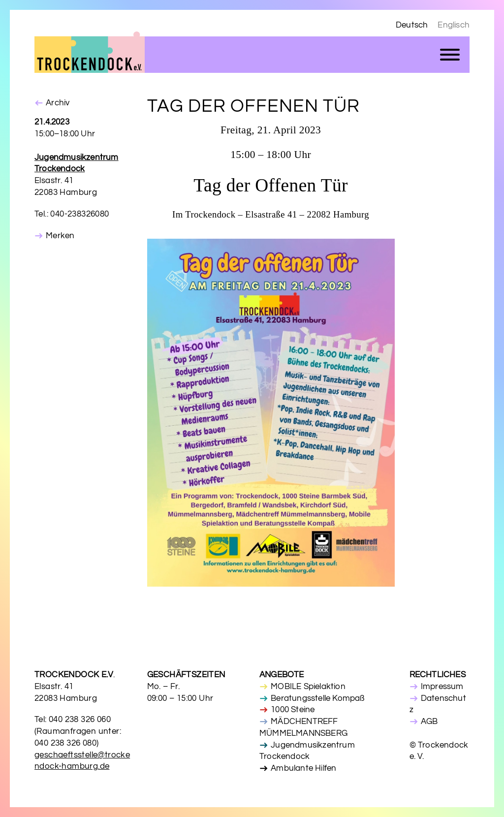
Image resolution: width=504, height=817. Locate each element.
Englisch (454, 25)
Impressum (442, 687)
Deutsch (412, 25)
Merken (60, 236)
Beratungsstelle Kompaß (317, 698)
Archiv (58, 103)
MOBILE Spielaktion (308, 687)
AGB (429, 722)
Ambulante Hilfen (303, 768)
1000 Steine (293, 710)
